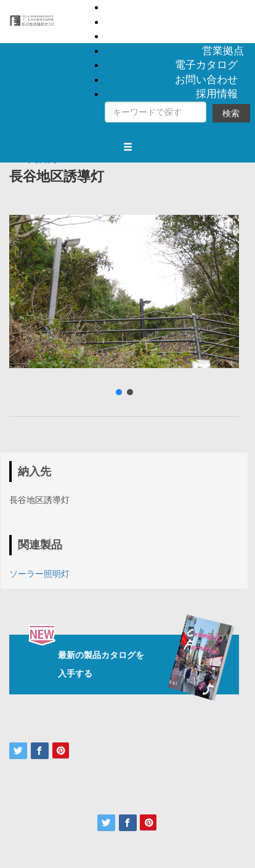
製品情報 (223, 7)
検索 (231, 113)
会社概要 (223, 36)
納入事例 (223, 22)
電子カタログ (206, 65)
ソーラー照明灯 (39, 574)
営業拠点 (223, 50)
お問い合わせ (206, 79)
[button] (119, 392)
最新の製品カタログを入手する (133, 665)
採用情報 (217, 94)
